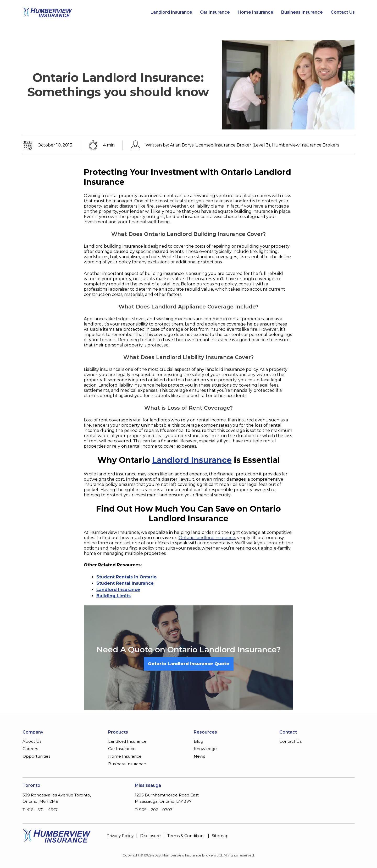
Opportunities (36, 756)
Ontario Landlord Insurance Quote (189, 664)
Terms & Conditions (186, 836)
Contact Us (343, 12)
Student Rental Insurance (125, 583)
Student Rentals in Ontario (126, 577)
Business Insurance (302, 12)
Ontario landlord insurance (207, 538)
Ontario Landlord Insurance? (224, 650)
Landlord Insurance (171, 12)
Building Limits (113, 596)
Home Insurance (256, 12)
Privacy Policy (120, 836)
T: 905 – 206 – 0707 (154, 810)
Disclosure (150, 836)
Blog (198, 741)
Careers (30, 749)
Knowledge (205, 749)
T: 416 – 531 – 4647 (40, 810)
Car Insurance (215, 12)
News (199, 756)
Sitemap (220, 836)
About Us (32, 741)
